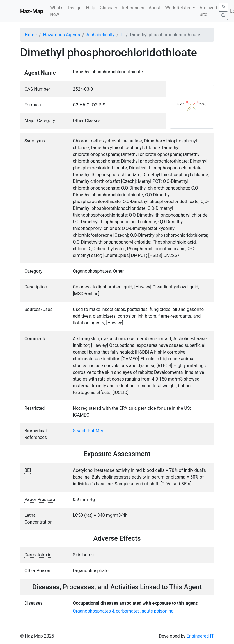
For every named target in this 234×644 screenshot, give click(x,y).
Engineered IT (200, 636)
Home (31, 35)
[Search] (223, 7)
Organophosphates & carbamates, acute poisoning (123, 611)
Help (91, 8)
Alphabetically (100, 35)
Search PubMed (89, 431)
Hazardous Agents (62, 35)
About (155, 8)
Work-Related (178, 8)
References (133, 8)
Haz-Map (32, 11)
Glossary (108, 8)
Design (75, 8)
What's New (57, 11)
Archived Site (208, 11)
